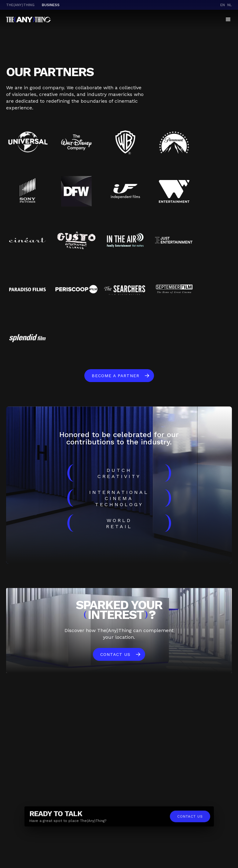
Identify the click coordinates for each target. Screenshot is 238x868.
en (223, 5)
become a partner (115, 376)
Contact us (115, 654)
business (51, 5)
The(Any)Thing (20, 5)
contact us (190, 818)
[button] (228, 20)
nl (230, 5)
